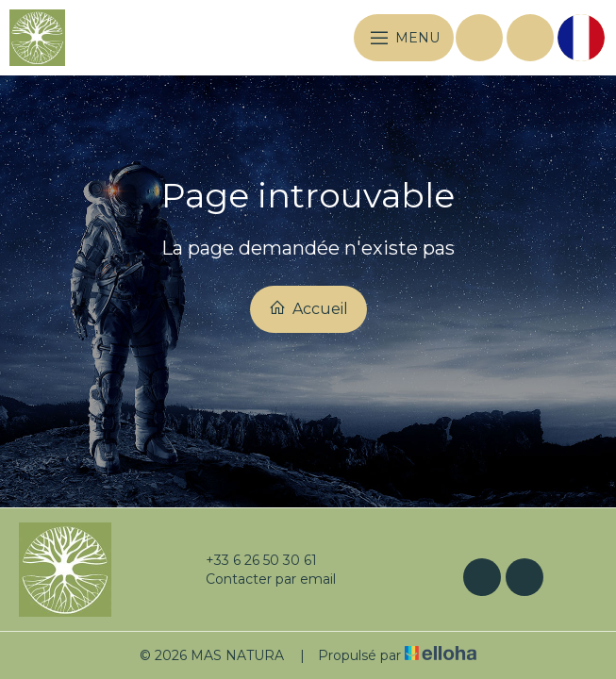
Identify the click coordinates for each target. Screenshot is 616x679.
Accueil (308, 308)
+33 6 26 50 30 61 (250, 560)
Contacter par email (260, 579)
